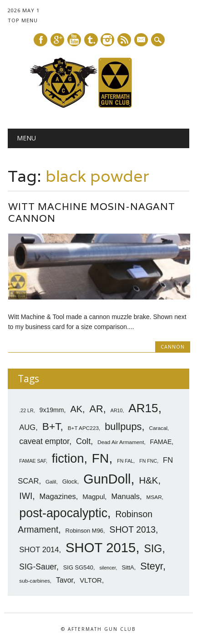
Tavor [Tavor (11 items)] (65, 580)
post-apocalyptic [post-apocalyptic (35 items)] (63, 513)
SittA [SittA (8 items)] (128, 567)
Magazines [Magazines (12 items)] (58, 497)
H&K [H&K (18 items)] (148, 480)
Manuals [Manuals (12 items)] (125, 497)
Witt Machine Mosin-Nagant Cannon (92, 212)
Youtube (74, 40)
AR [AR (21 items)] (96, 409)
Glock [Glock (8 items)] (70, 482)
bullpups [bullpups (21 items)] (123, 427)
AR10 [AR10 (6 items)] (117, 410)
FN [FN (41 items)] (101, 458)
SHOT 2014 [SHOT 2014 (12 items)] (39, 550)
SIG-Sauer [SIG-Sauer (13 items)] (38, 567)
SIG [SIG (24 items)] (153, 549)
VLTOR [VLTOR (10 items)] (91, 580)
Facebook (40, 40)
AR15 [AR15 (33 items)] (143, 408)
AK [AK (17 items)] (76, 409)
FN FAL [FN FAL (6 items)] (125, 461)
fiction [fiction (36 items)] (68, 459)
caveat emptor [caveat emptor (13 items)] (44, 441)
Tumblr (91, 40)
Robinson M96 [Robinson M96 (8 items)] (84, 531)
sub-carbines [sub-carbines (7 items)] (35, 581)
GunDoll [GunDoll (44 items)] (107, 479)
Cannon (173, 347)
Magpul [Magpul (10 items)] (93, 497)
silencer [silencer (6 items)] (107, 568)
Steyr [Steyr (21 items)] (152, 566)
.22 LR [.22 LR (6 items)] (26, 410)
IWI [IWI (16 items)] (26, 496)
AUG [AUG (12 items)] (27, 427)
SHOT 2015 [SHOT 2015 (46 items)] (101, 547)
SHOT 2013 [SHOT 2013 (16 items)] (133, 530)
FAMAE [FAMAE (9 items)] (161, 442)
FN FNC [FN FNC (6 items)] (148, 461)
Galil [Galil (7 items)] (51, 482)
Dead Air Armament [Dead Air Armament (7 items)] (121, 442)
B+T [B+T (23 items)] (51, 426)
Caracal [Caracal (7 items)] (158, 428)
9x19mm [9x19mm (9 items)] (52, 410)
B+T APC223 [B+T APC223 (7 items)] (83, 428)
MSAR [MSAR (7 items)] (154, 497)
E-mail (141, 40)
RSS (124, 40)
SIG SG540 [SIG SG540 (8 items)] (78, 567)
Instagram (107, 40)
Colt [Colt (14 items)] (83, 441)
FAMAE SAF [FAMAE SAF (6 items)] (33, 461)
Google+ (57, 40)
